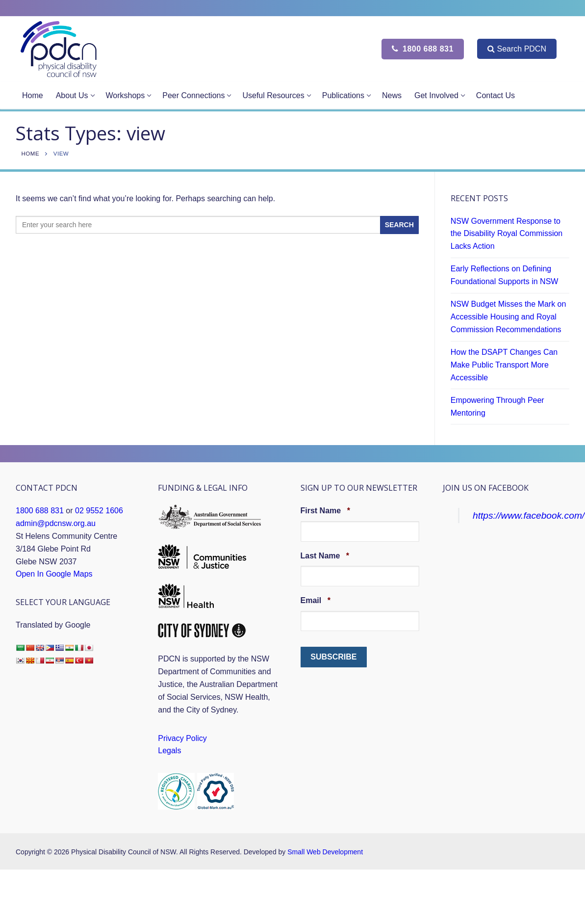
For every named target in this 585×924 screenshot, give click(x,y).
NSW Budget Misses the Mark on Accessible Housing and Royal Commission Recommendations (509, 317)
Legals (169, 751)
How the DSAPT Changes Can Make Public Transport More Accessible (504, 365)
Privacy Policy (182, 738)
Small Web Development (325, 852)
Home (31, 154)
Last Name (325, 555)
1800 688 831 (423, 49)
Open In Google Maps (54, 574)
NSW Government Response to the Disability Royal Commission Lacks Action (507, 234)
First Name (325, 510)
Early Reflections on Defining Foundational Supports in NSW (505, 275)
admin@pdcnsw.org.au (56, 523)
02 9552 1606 (99, 511)
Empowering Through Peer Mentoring (497, 407)
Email (316, 600)
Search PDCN (517, 49)
